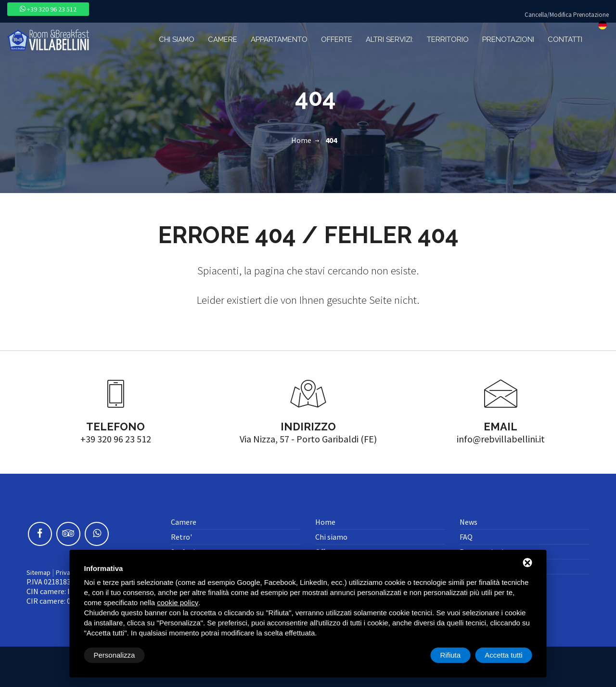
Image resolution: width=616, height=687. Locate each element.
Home (301, 140)
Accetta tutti (503, 655)
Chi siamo (177, 39)
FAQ (466, 537)
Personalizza (115, 655)
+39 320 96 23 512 (48, 9)
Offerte (337, 39)
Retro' (181, 537)
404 (331, 140)
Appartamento (279, 39)
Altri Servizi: (390, 39)
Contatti (565, 39)
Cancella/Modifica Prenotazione (567, 15)
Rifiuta (451, 655)
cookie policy (178, 603)
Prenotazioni (508, 39)
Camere (223, 39)
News (468, 522)
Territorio (448, 39)
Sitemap (38, 572)
